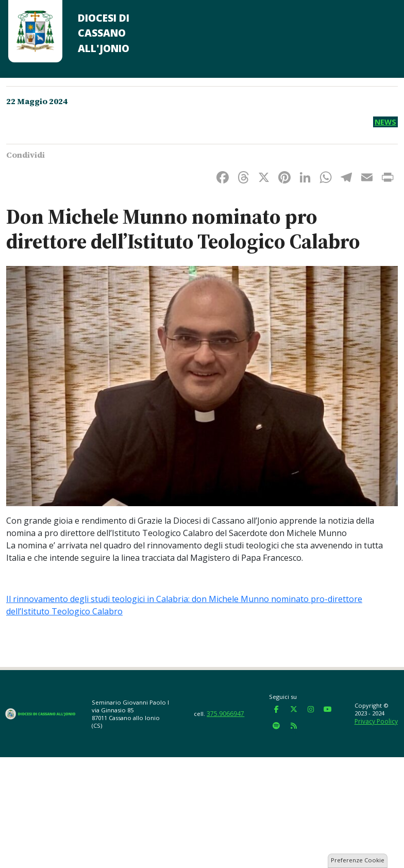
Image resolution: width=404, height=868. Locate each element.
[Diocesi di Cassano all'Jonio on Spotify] (276, 726)
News (385, 122)
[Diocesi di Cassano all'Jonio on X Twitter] (294, 709)
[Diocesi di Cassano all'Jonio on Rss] (294, 726)
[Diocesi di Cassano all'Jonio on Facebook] (276, 709)
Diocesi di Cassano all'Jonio (104, 33)
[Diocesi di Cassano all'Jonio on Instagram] (311, 709)
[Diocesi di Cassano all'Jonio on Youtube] (328, 709)
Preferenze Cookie (358, 860)
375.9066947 (225, 714)
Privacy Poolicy (376, 721)
